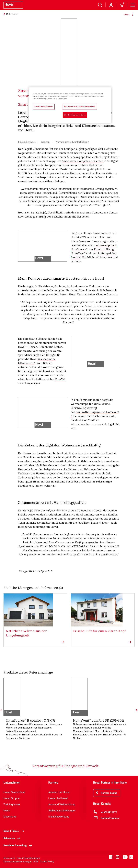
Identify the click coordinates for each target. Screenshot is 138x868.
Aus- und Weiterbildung (62, 804)
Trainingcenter (12, 804)
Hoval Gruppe (11, 798)
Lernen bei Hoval (58, 798)
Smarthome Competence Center (83, 161)
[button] (107, 793)
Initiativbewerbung (59, 817)
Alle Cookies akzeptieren (75, 115)
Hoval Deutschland (14, 792)
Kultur (7, 811)
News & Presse (15, 831)
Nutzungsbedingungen (28, 858)
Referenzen (13, 838)
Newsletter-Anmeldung (19, 845)
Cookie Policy (47, 862)
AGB (36, 862)
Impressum (9, 858)
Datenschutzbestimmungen (18, 862)
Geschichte (10, 817)
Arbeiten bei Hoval (59, 792)
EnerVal (60, 379)
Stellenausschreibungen (62, 811)
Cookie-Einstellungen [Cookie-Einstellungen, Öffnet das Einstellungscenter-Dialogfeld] (44, 107)
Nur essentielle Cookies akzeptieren (80, 107)
